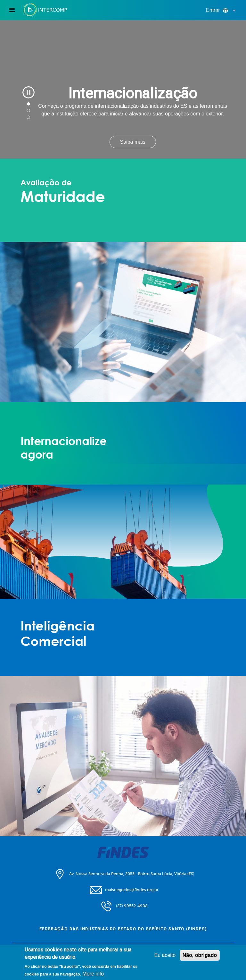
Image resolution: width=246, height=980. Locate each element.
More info (93, 974)
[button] (233, 11)
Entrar (213, 10)
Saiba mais (133, 142)
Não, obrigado (200, 955)
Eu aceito (165, 955)
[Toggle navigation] (12, 10)
